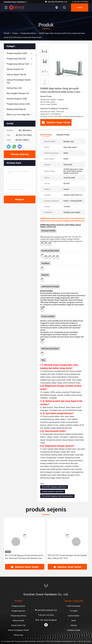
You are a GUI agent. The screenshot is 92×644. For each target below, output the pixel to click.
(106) (17, 99)
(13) (15, 69)
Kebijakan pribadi (74, 630)
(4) (18, 93)
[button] (45, 84)
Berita (74, 621)
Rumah (7, 33)
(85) (18, 115)
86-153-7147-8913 (80, 2)
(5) (16, 109)
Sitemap (74, 625)
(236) (17, 53)
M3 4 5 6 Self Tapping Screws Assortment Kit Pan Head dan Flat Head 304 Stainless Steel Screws (24, 557)
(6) (16, 75)
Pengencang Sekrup (28, 33)
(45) (16, 59)
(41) (19, 81)
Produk (15, 33)
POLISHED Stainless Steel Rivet (54, 487)
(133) (18, 64)
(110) (18, 104)
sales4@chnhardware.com (56, 2)
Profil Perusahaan (74, 606)
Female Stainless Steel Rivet (53, 492)
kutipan (80, 7)
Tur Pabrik (74, 611)
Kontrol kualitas (74, 616)
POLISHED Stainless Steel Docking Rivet (57, 496)
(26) (14, 88)
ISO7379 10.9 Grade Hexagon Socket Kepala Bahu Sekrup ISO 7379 (67, 557)
